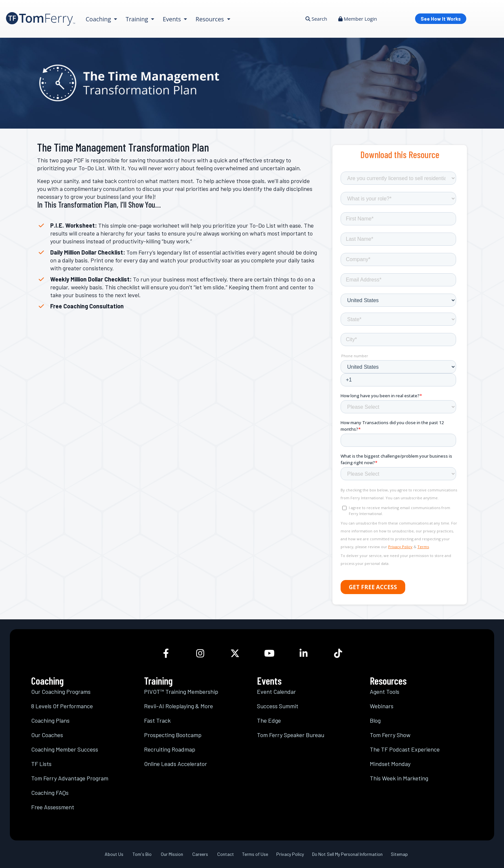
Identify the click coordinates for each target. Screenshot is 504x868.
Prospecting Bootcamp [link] (173, 735)
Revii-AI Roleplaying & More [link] (178, 706)
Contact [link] (226, 854)
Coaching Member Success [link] (65, 749)
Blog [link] (375, 720)
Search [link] (316, 19)
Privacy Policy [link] (290, 854)
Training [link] (138, 19)
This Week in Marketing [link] (399, 778)
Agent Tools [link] (385, 692)
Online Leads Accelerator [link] (176, 764)
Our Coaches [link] (47, 735)
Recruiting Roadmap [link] (170, 749)
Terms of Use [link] (255, 854)
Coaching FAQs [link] (50, 793)
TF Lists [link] (41, 764)
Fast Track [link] (157, 720)
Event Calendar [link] (276, 692)
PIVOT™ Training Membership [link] (181, 692)
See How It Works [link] (441, 19)
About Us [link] (114, 854)
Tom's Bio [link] (142, 854)
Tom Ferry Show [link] (390, 735)
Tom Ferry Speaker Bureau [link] (291, 735)
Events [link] (173, 19)
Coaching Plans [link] (50, 720)
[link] (41, 19)
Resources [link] (210, 19)
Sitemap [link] (399, 854)
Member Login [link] (358, 19)
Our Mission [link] (172, 854)
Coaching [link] (99, 19)
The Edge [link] (269, 720)
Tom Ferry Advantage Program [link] (70, 778)
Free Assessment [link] (53, 807)
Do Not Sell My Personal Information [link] (347, 854)
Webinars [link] (382, 706)
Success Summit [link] (278, 706)
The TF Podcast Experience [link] (405, 749)
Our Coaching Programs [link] (61, 692)
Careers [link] (200, 854)
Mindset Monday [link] (390, 764)
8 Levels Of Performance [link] (62, 706)
